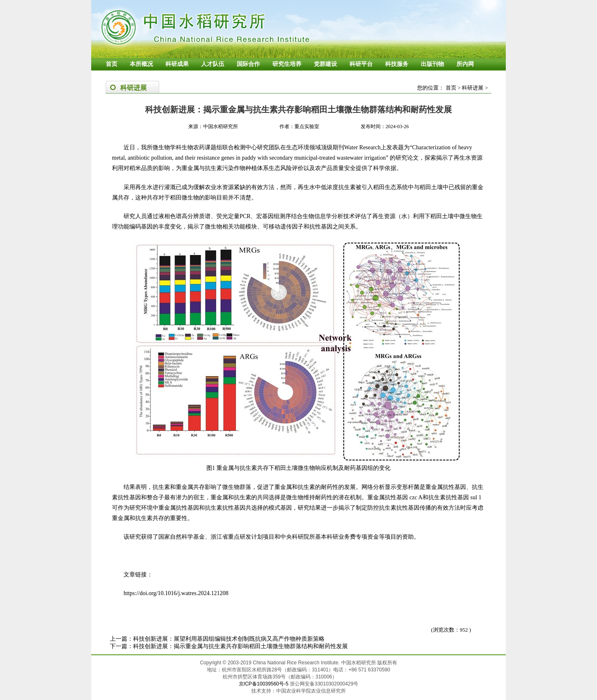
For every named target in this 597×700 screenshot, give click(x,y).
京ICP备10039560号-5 (264, 684)
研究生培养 (287, 64)
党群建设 (325, 64)
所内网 (465, 64)
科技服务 (397, 64)
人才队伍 (213, 64)
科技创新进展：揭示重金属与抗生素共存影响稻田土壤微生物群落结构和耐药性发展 (240, 646)
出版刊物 (432, 64)
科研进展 (473, 88)
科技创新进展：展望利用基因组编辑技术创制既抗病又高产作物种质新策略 (229, 639)
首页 (112, 64)
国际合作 (248, 64)
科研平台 (361, 64)
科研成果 (177, 64)
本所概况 (141, 64)
